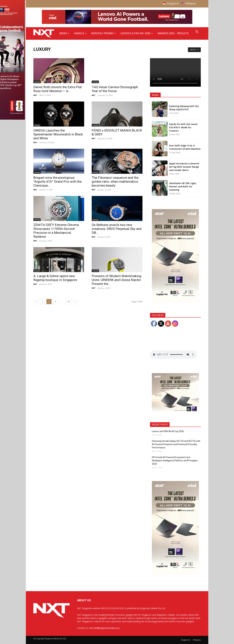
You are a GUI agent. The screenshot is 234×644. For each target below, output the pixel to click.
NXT (35, 95)
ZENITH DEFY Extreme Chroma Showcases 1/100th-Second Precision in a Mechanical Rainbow (56, 231)
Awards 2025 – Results (173, 33)
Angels (80, 33)
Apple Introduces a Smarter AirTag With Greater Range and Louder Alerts (184, 167)
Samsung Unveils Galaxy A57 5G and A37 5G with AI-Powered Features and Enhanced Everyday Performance (176, 444)
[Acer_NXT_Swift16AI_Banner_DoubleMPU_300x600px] (175, 302)
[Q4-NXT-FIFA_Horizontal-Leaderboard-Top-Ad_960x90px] (117, 23)
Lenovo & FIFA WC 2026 (137, 33)
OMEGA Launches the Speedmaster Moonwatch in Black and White (58, 134)
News (64, 33)
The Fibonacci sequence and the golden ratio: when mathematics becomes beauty (115, 182)
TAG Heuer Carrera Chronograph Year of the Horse (115, 89)
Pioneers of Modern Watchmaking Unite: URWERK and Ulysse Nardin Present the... (116, 280)
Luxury (37, 82)
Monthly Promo (104, 33)
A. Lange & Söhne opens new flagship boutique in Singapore (55, 278)
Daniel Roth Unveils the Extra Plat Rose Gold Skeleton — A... (58, 89)
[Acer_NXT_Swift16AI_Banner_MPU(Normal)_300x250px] (175, 411)
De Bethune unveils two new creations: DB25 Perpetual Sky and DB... (117, 229)
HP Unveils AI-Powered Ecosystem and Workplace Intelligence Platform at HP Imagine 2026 (175, 461)
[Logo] (45, 34)
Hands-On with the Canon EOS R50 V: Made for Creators (183, 127)
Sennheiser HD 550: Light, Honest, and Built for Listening (183, 186)
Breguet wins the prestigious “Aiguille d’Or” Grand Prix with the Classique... (58, 182)
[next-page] (76, 302)
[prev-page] (36, 302)
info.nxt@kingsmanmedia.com (104, 628)
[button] (197, 32)
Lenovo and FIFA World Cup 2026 (168, 431)
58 (69, 302)
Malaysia (197, 640)
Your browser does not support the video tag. (175, 72)
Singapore (186, 640)
